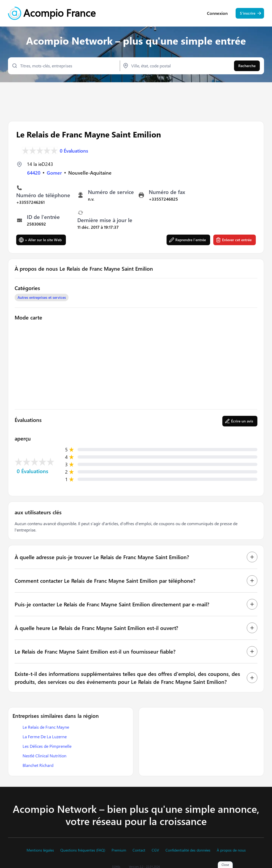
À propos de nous (231, 850)
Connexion (217, 13)
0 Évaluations (74, 150)
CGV (155, 850)
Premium (119, 850)
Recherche (247, 66)
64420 (34, 173)
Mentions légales (40, 850)
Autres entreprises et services (42, 297)
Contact (139, 850)
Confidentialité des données (188, 850)
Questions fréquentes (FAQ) (83, 850)
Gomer (54, 173)
